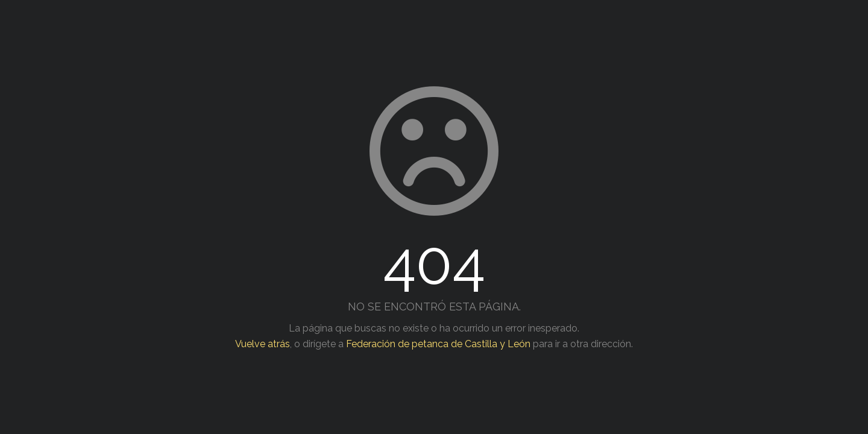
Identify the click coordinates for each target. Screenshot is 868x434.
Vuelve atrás (263, 344)
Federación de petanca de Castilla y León (438, 344)
